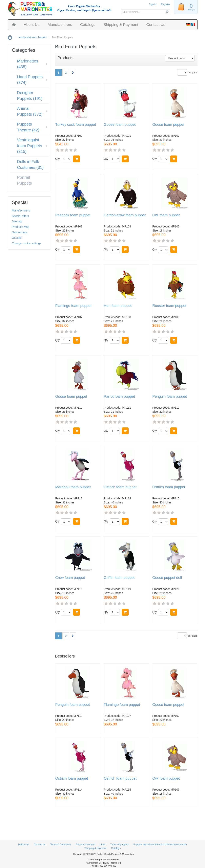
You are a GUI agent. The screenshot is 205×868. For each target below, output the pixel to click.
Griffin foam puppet (119, 578)
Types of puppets (119, 845)
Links (103, 845)
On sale (17, 238)
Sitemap (17, 221)
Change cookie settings (27, 243)
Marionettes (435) (28, 64)
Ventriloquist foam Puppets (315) (30, 146)
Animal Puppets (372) (30, 111)
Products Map (21, 227)
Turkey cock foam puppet (76, 125)
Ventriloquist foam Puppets (32, 37)
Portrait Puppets (25, 180)
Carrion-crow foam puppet (125, 215)
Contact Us (156, 25)
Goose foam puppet (120, 125)
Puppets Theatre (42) (28, 127)
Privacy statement (86, 845)
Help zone (24, 845)
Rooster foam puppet (169, 306)
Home (10, 38)
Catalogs (88, 25)
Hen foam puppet (118, 306)
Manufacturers (60, 25)
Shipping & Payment (121, 25)
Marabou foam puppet (73, 487)
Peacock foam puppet (73, 215)
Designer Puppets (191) (30, 96)
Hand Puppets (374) (30, 80)
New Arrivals (20, 232)
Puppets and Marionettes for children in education (160, 845)
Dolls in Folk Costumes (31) (30, 164)
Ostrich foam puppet (120, 487)
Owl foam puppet (166, 215)
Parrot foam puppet (119, 397)
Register (166, 4)
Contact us (40, 845)
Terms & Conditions (61, 845)
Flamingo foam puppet (73, 306)
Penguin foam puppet (170, 397)
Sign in (153, 4)
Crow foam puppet (70, 578)
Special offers (20, 216)
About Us (32, 25)
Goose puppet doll (167, 578)
